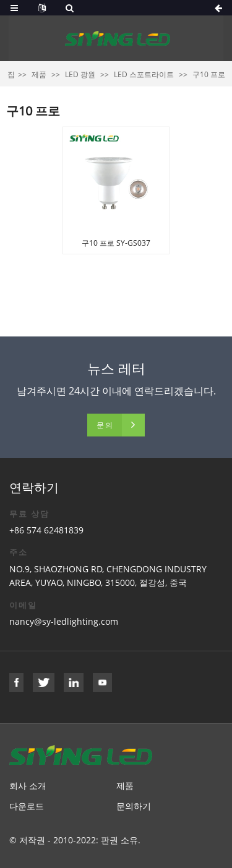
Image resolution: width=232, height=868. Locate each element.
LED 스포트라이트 (144, 74)
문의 (105, 425)
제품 (39, 74)
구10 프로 (209, 74)
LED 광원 (80, 74)
